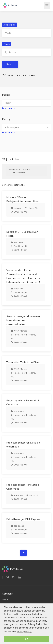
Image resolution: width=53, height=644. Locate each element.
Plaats (7, 44)
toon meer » (9, 108)
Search (10, 64)
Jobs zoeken (10, 25)
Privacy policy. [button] (25, 632)
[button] (26, 103)
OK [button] (27, 639)
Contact (6, 599)
